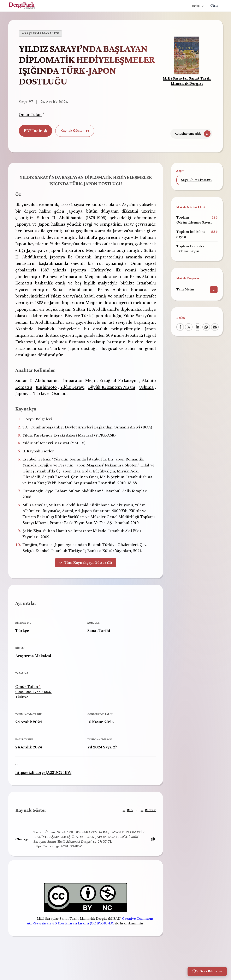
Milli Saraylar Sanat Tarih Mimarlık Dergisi (187, 81)
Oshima (145, 389)
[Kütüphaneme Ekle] (191, 132)
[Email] (215, 327)
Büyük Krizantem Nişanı (111, 389)
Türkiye (42, 395)
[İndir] (214, 290)
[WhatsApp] (206, 327)
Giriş (214, 6)
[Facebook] (180, 327)
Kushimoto (47, 389)
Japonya (24, 395)
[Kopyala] (152, 852)
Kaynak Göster (75, 131)
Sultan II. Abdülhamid (38, 382)
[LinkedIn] (197, 327)
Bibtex (147, 823)
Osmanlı (61, 395)
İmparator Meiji (79, 382)
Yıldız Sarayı (72, 389)
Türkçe (198, 6)
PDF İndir (35, 131)
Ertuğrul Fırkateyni (118, 382)
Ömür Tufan (30, 115)
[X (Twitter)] (189, 327)
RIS (126, 823)
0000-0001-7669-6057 (35, 702)
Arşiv (180, 171)
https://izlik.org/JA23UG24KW (45, 783)
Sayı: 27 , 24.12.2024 (196, 180)
